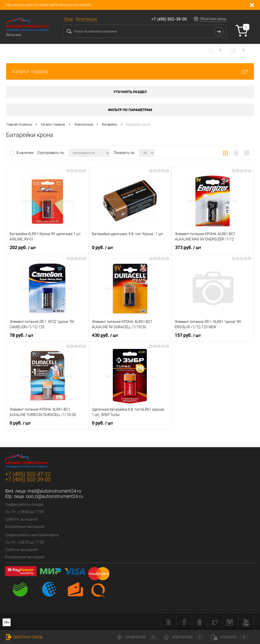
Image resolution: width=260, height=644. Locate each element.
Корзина (229, 637)
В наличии (25, 153)
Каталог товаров (130, 71)
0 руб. (102, 248)
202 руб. (23, 248)
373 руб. (188, 248)
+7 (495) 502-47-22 (28, 474)
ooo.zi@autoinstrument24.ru (54, 496)
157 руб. (188, 335)
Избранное (184, 637)
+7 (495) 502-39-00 (169, 19)
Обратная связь (213, 19)
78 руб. (21, 335)
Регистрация (86, 19)
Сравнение (137, 637)
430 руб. (105, 335)
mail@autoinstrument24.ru (54, 491)
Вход (69, 19)
